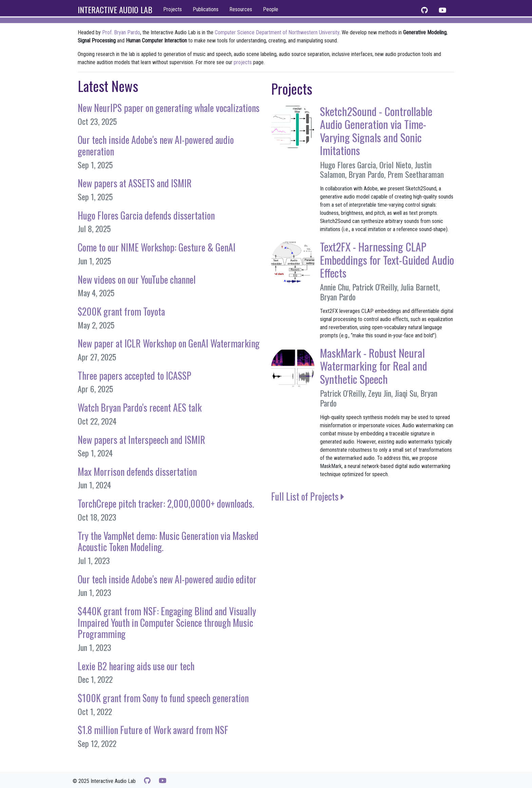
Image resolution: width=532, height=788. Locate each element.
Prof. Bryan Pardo (121, 32)
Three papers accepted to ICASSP (135, 376)
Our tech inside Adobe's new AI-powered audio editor (167, 579)
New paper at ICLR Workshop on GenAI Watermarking (169, 343)
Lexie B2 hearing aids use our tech (136, 666)
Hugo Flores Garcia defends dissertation (146, 215)
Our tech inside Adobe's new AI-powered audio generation (156, 145)
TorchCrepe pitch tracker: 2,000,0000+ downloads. (166, 503)
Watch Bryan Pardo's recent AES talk (140, 407)
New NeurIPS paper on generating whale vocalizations (169, 108)
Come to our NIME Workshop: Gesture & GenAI (157, 247)
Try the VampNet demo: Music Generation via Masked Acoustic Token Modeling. (168, 541)
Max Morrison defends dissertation (137, 472)
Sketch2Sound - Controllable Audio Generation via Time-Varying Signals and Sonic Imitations (376, 131)
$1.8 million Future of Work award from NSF (153, 730)
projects (243, 62)
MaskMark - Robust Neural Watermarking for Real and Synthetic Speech (374, 366)
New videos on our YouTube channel (137, 279)
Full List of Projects (308, 496)
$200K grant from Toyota (121, 311)
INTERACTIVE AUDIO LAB (115, 10)
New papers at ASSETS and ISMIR (135, 183)
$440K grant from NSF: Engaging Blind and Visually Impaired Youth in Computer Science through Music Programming (167, 622)
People (271, 9)
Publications (206, 9)
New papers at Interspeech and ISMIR (141, 440)
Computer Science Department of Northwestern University (277, 32)
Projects (173, 9)
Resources (241, 9)
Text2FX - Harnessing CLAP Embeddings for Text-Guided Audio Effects (387, 260)
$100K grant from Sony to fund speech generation (163, 698)
